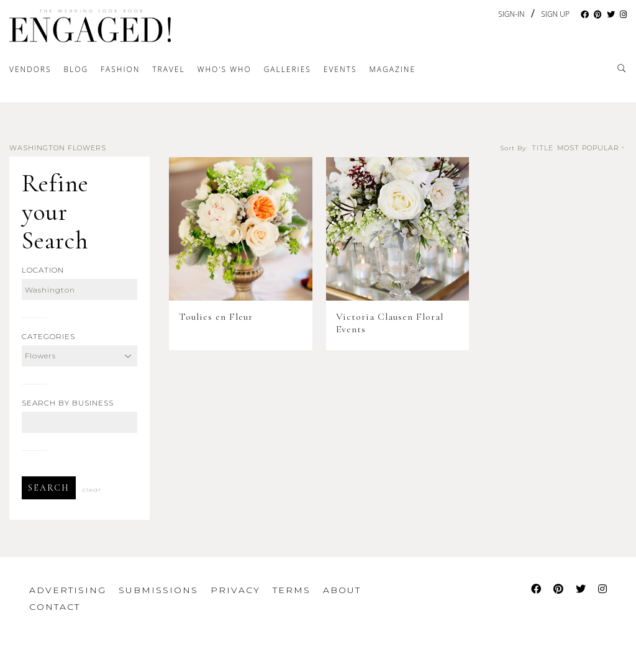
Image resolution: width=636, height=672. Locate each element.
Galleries (288, 69)
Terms (292, 590)
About (342, 590)
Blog (76, 69)
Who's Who (225, 69)
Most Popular (592, 148)
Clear (92, 490)
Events (340, 69)
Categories (48, 337)
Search (49, 488)
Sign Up (555, 14)
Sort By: (514, 148)
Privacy (235, 590)
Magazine (392, 69)
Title (543, 148)
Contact (55, 607)
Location (43, 270)
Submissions (158, 590)
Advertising (68, 590)
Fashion (120, 69)
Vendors (30, 69)
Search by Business (68, 403)
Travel (168, 69)
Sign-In (511, 14)
